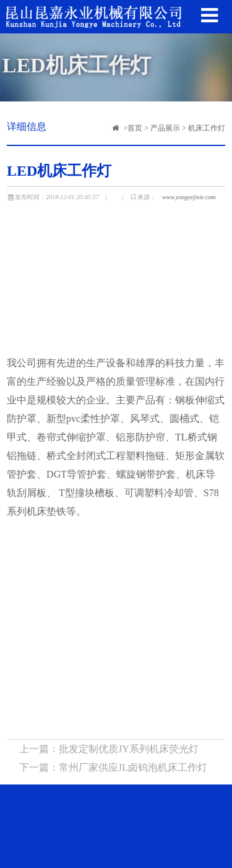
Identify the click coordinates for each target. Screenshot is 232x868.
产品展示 (165, 128)
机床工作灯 (207, 128)
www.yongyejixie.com (189, 197)
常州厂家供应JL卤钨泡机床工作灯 (133, 769)
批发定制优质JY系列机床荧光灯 (129, 750)
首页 (135, 128)
